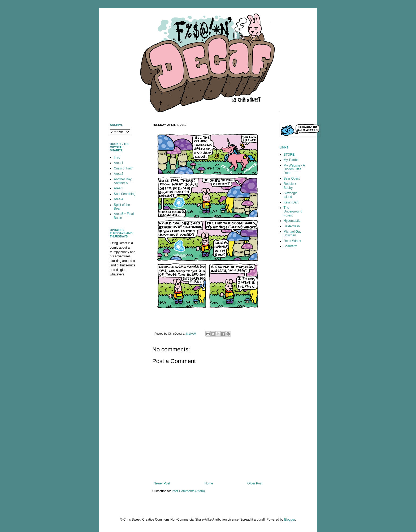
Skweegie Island (291, 195)
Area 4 (118, 199)
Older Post (255, 483)
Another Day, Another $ (123, 181)
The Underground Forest (293, 212)
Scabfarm (290, 246)
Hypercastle (292, 221)
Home (209, 483)
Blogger (290, 520)
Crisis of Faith (124, 168)
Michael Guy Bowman (292, 233)
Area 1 (118, 163)
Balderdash (292, 226)
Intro (117, 158)
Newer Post (162, 483)
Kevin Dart (291, 202)
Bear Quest (292, 178)
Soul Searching (125, 194)
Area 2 (118, 174)
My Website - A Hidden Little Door (294, 169)
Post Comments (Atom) (188, 491)
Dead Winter (292, 241)
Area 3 (118, 188)
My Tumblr (291, 160)
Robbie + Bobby (290, 186)
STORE (289, 155)
